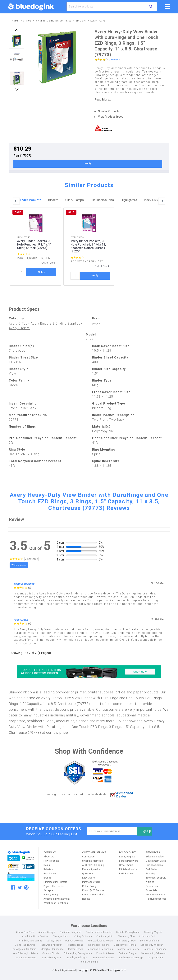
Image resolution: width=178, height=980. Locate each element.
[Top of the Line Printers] (89, 672)
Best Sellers (50, 873)
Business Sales (154, 865)
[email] (112, 831)
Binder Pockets (30, 200)
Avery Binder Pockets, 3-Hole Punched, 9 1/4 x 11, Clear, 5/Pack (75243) (35, 245)
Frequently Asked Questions (92, 871)
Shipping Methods (92, 861)
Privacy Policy (51, 895)
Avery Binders (19, 328)
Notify (88, 164)
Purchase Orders (91, 882)
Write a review (19, 565)
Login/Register (127, 857)
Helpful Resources (156, 899)
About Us (49, 857)
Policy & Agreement (64, 970)
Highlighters (129, 200)
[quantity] (22, 272)
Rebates (48, 869)
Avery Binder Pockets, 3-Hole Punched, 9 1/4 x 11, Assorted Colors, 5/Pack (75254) (88, 246)
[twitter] (20, 888)
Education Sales (155, 857)
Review (16, 519)
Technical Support (156, 878)
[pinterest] (26, 888)
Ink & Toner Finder (156, 895)
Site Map (151, 873)
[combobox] (112, 7)
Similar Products (109, 111)
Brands (47, 878)
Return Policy (89, 886)
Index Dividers (154, 200)
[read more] (130, 100)
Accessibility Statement (57, 899)
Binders (53, 200)
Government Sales (156, 861)
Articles (150, 882)
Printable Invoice (128, 869)
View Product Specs (111, 117)
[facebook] (13, 888)
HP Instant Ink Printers (55, 882)
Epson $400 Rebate (93, 890)
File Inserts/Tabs (102, 200)
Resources (152, 886)
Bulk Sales (152, 869)
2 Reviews (114, 60)
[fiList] (167, 8)
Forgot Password (129, 861)
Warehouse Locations (56, 903)
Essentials (151, 890)
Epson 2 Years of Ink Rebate (94, 897)
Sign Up (146, 831)
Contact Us (88, 857)
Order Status (126, 865)
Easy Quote (88, 878)
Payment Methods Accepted (53, 888)
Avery (96, 324)
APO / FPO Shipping (93, 865)
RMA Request (127, 873)
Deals (47, 865)
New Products (51, 861)
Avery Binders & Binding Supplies (56, 324)
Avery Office (19, 324)
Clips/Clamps (75, 200)
